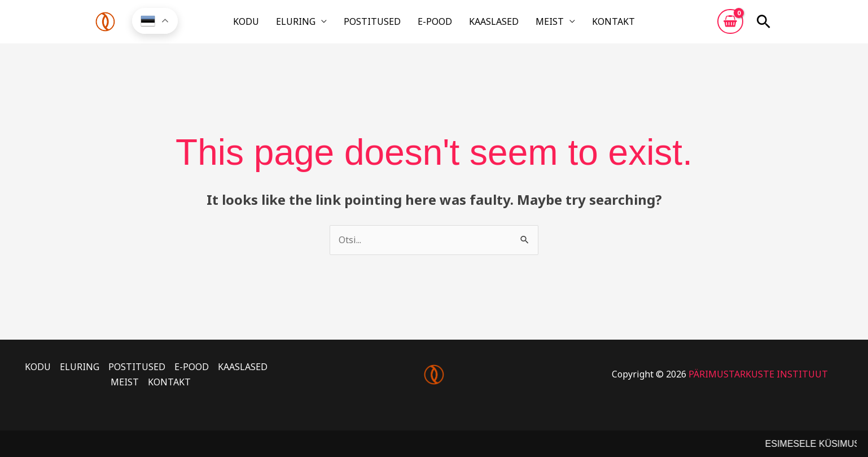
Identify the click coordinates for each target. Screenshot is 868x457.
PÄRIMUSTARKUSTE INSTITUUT (758, 379)
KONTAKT (590, 24)
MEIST (534, 24)
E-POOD (435, 24)
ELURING (312, 24)
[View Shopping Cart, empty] (730, 24)
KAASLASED (486, 24)
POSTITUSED (380, 24)
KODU (270, 24)
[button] (764, 24)
